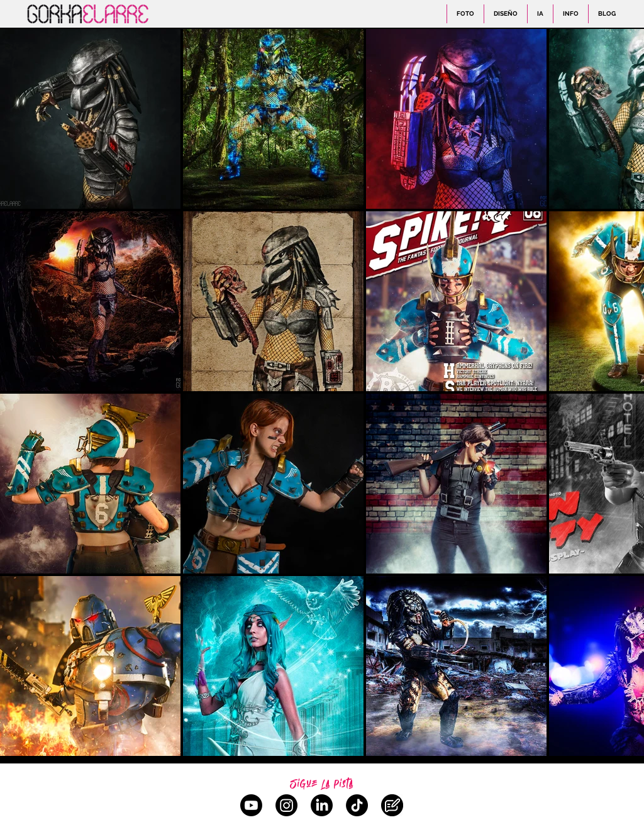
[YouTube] (251, 805)
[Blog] (392, 805)
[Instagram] (286, 805)
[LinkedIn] (322, 805)
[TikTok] (357, 805)
